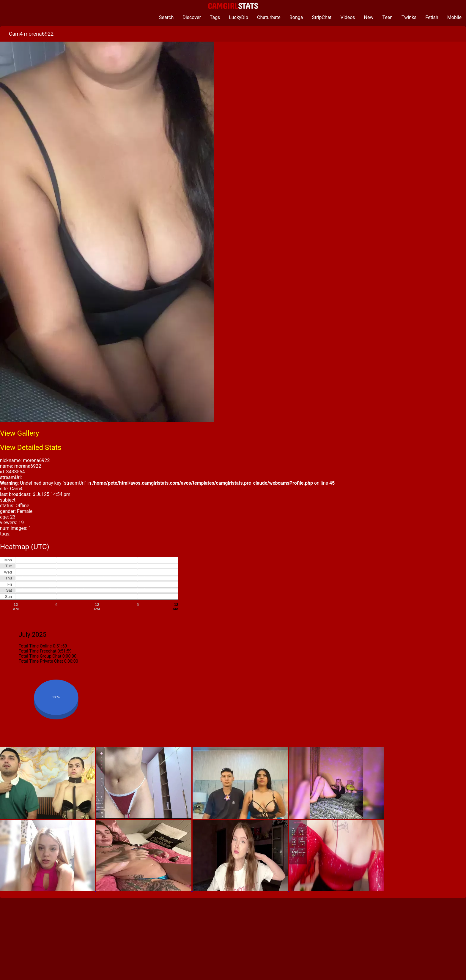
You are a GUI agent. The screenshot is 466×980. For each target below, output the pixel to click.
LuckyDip (238, 17)
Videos (348, 17)
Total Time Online (35, 646)
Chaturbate (269, 17)
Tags (215, 17)
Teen (388, 17)
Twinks (409, 17)
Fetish (432, 17)
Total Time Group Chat (40, 656)
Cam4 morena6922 (31, 34)
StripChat (322, 17)
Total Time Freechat (38, 651)
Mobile (454, 17)
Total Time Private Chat (41, 661)
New (369, 17)
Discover (192, 17)
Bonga (296, 17)
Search (166, 17)
